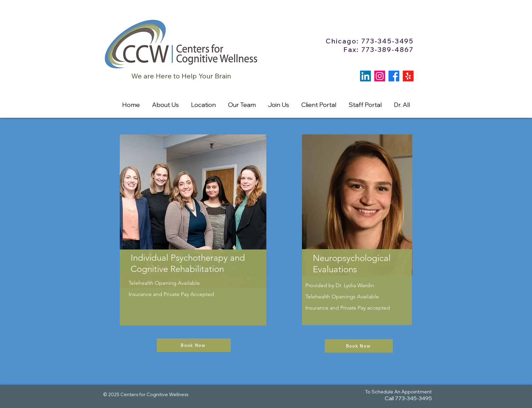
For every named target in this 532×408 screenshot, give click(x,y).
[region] (193, 251)
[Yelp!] (408, 76)
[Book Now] (194, 345)
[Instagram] (380, 76)
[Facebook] (394, 76)
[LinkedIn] (365, 76)
